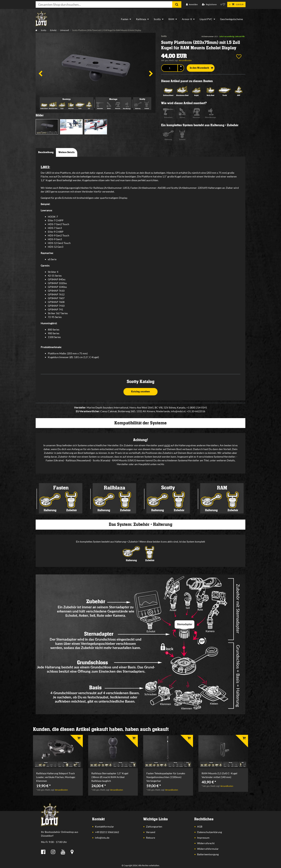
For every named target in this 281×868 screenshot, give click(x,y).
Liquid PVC (206, 19)
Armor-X (187, 19)
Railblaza (141, 19)
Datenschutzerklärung (209, 832)
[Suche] (177, 4)
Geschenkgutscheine (231, 19)
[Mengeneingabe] (169, 68)
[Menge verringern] (181, 70)
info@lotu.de (102, 838)
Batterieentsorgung (208, 854)
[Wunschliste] (223, 5)
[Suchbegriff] (104, 4)
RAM (171, 19)
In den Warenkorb (201, 68)
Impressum (203, 838)
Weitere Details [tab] (67, 152)
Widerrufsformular (208, 849)
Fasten (125, 19)
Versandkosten (185, 60)
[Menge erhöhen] (181, 66)
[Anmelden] (192, 5)
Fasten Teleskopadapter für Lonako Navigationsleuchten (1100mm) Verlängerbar (166, 777)
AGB (200, 827)
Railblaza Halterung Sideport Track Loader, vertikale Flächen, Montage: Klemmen (56, 777)
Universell (64, 30)
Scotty (157, 19)
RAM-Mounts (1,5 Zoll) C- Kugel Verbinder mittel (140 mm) (219, 775)
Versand (151, 832)
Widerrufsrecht (206, 843)
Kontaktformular (104, 827)
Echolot (53, 30)
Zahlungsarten (154, 827)
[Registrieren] (209, 5)
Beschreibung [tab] (46, 152)
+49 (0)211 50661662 (107, 832)
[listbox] (58, 752)
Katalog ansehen (140, 392)
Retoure (151, 838)
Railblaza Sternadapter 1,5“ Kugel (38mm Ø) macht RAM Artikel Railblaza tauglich (110, 777)
